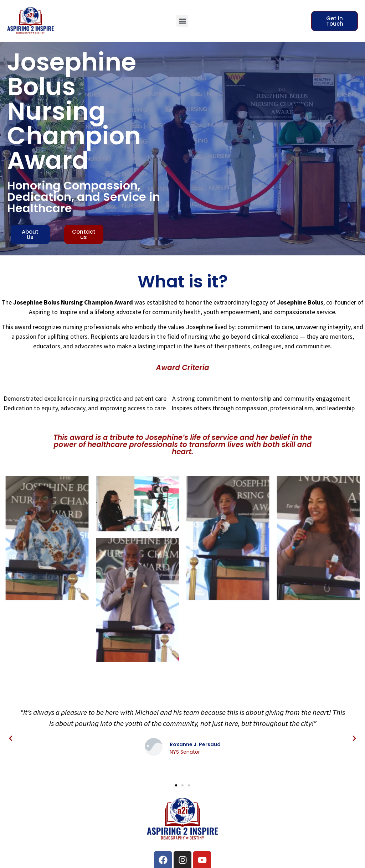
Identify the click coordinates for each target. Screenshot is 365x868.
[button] (182, 21)
